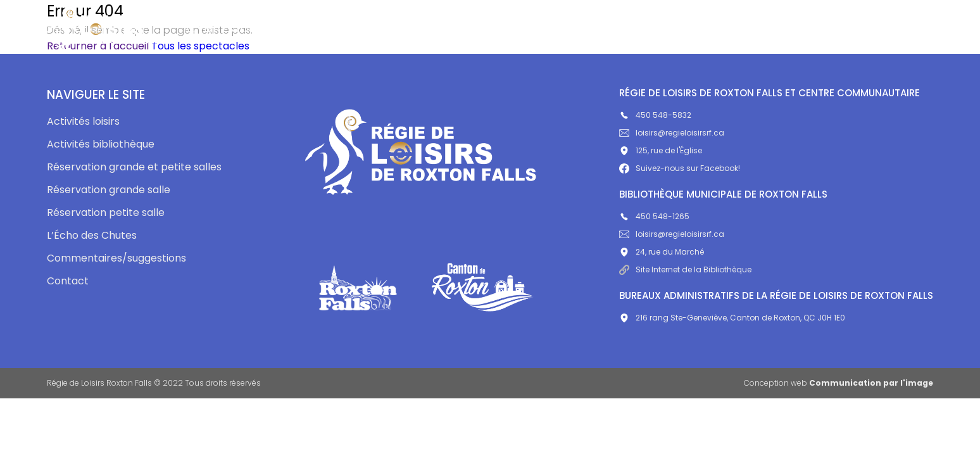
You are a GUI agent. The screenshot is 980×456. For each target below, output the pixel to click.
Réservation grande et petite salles (134, 167)
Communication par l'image (871, 383)
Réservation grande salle (109, 190)
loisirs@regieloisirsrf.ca (672, 133)
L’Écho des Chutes (631, 29)
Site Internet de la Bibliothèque (685, 269)
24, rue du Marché (662, 252)
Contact (899, 29)
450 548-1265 (654, 216)
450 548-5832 (655, 115)
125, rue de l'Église (661, 150)
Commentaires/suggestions (777, 29)
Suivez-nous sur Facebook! (680, 168)
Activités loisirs (227, 29)
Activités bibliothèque (352, 29)
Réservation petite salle (106, 212)
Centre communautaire (498, 29)
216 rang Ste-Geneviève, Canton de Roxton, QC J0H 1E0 (732, 318)
